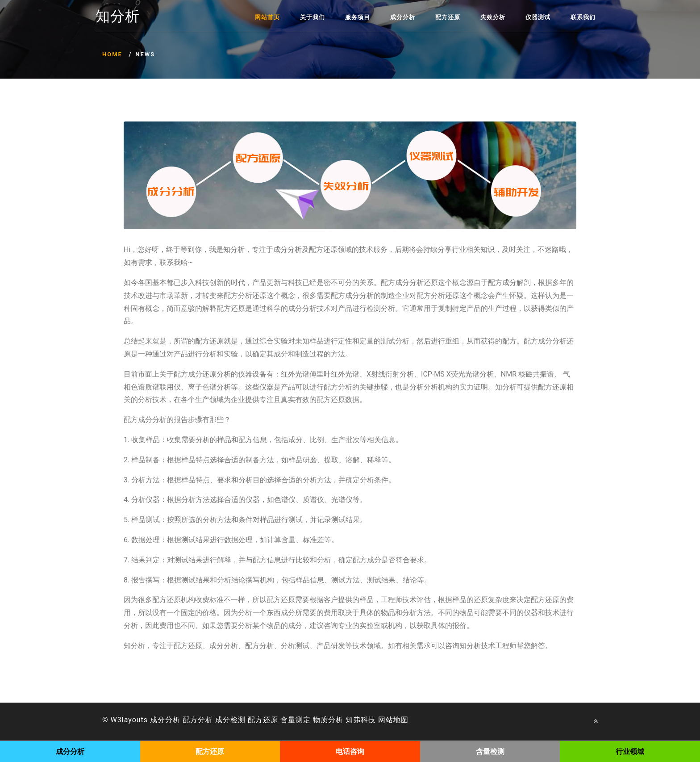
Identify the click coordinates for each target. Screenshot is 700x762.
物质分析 (328, 720)
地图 (401, 720)
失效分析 (493, 17)
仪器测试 (538, 17)
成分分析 (403, 17)
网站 (386, 720)
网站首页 (267, 17)
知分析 (118, 17)
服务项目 (358, 17)
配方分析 (198, 720)
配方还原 (448, 17)
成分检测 (230, 720)
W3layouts (129, 720)
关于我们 (312, 17)
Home (112, 54)
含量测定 (296, 720)
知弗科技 (361, 720)
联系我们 (583, 17)
